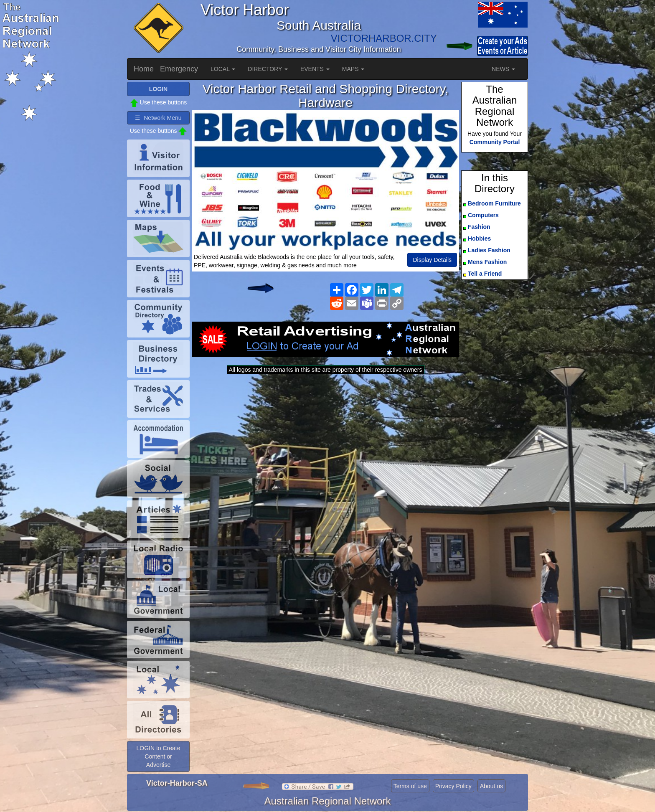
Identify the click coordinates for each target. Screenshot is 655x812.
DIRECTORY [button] (268, 69)
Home (144, 69)
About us (491, 786)
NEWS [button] (503, 69)
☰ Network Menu (158, 118)
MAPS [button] (353, 69)
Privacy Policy (453, 786)
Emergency (179, 69)
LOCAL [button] (223, 69)
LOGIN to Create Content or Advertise (158, 756)
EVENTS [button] (315, 69)
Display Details (432, 260)
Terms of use (410, 786)
